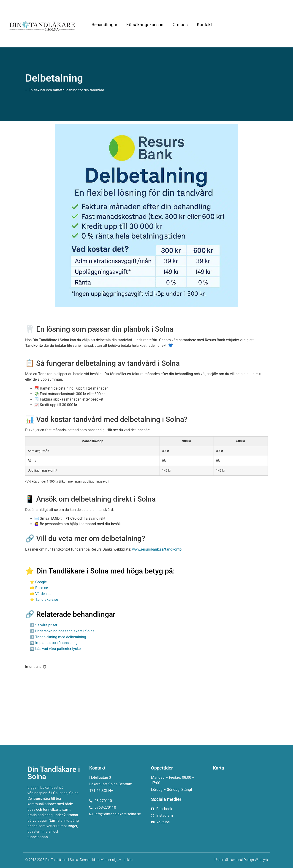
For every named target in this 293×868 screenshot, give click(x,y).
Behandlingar (104, 25)
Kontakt (204, 25)
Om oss (180, 25)
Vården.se (43, 594)
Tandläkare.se (47, 599)
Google (41, 582)
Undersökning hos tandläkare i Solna (65, 631)
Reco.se (42, 588)
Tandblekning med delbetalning (61, 637)
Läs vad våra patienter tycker (58, 649)
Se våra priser (46, 625)
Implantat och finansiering (56, 643)
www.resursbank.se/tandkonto (157, 549)
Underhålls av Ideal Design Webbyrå (241, 860)
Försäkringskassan (145, 25)
